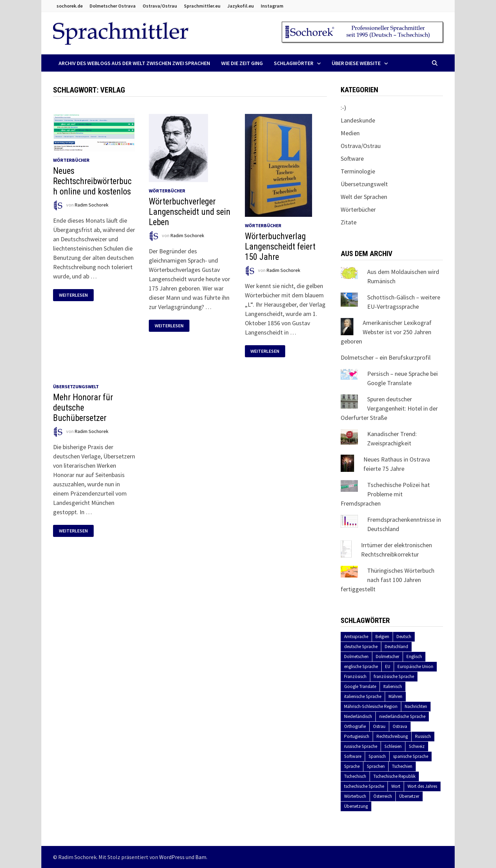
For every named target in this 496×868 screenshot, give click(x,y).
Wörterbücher (71, 160)
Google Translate (360, 686)
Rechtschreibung (392, 736)
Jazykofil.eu (241, 6)
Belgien (382, 637)
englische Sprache (361, 666)
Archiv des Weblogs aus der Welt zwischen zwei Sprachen (134, 63)
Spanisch (377, 756)
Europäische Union (415, 666)
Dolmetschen (356, 657)
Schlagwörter (294, 63)
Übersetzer (409, 796)
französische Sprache (394, 676)
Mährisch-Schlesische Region (371, 706)
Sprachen (376, 766)
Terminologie (358, 171)
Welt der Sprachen (364, 197)
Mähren (395, 696)
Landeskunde (358, 120)
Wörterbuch (355, 796)
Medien (350, 133)
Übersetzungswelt (76, 387)
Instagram (272, 6)
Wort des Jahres (422, 786)
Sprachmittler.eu (202, 6)
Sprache (352, 766)
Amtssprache (356, 637)
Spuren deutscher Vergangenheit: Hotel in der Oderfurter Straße (389, 408)
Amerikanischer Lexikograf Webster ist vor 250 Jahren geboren (386, 332)
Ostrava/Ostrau (160, 6)
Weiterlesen (76, 295)
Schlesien (393, 746)
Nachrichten (416, 706)
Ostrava (400, 726)
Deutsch (404, 637)
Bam (201, 857)
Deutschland (396, 647)
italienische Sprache (363, 696)
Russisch (423, 736)
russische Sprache (361, 746)
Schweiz (417, 746)
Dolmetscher (387, 657)
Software (352, 158)
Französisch (355, 676)
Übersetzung (356, 806)
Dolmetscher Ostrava (113, 6)
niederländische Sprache (402, 716)
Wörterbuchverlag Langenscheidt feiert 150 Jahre (280, 247)
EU (388, 666)
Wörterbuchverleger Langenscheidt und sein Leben (190, 212)
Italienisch (393, 686)
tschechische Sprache (364, 786)
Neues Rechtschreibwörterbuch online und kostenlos (92, 181)
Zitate (349, 222)
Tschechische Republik (394, 776)
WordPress (172, 857)
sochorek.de (70, 6)
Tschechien (402, 766)
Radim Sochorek (92, 205)
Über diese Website (356, 63)
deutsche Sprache (361, 647)
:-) (343, 108)
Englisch (414, 657)
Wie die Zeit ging (242, 63)
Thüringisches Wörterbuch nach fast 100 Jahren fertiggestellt (387, 580)
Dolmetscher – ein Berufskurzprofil (386, 357)
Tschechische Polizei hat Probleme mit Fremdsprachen (385, 494)
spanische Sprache (411, 756)
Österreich (383, 796)
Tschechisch (355, 776)
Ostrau (379, 726)
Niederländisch (358, 716)
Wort (396, 786)
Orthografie (355, 726)
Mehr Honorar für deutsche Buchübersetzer (83, 408)
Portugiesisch (357, 736)
